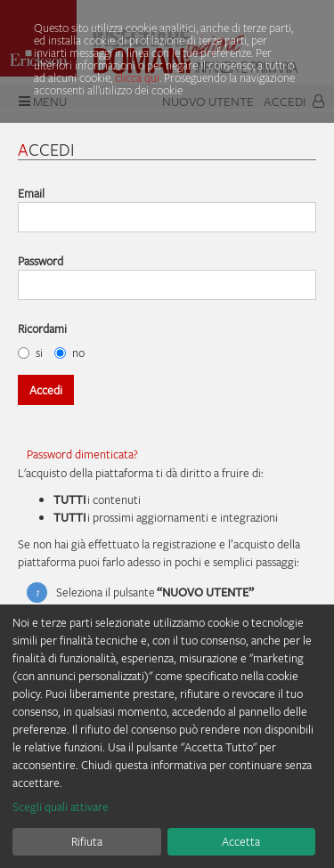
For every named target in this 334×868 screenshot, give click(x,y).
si (30, 353)
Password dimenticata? (82, 454)
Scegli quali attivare (61, 807)
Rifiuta (87, 841)
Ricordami (42, 329)
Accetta (241, 841)
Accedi (46, 390)
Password (41, 261)
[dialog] (167, 736)
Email (31, 193)
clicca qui (137, 77)
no (69, 353)
